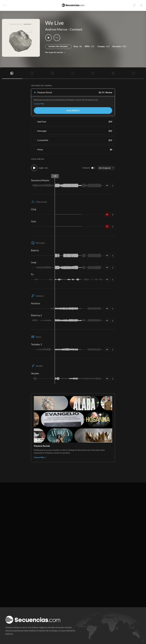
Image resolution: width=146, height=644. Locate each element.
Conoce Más (39, 104)
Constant (76, 29)
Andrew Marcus (56, 29)
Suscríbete (73, 110)
